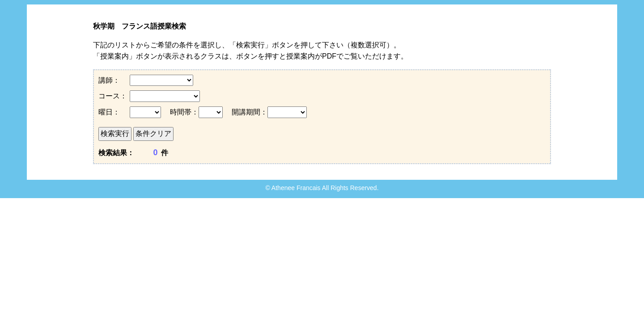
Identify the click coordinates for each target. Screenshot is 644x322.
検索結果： (116, 153)
